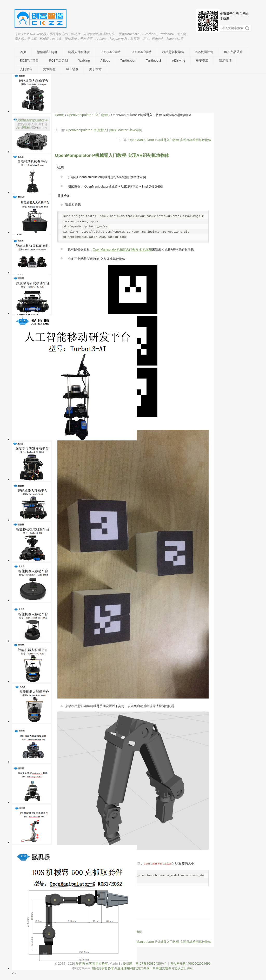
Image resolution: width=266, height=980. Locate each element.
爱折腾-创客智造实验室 (92, 963)
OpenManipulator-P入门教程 (87, 115)
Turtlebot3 (154, 60)
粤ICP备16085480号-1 (151, 963)
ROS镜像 (72, 69)
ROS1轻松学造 (142, 52)
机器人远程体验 (79, 52)
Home (59, 115)
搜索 (247, 28)
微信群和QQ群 (47, 52)
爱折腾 (128, 963)
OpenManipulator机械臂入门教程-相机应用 (122, 249)
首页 (23, 52)
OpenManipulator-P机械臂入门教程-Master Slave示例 (104, 130)
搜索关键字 (220, 25)
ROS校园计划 (204, 52)
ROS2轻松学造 (111, 52)
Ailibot (105, 60)
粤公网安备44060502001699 (190, 963)
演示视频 (225, 60)
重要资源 (202, 60)
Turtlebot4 (128, 60)
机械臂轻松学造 (173, 52)
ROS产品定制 (58, 60)
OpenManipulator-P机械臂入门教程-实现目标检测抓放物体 (170, 140)
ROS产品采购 (233, 52)
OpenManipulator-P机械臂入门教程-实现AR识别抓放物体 (112, 155)
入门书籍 (26, 69)
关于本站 (95, 69)
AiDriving (178, 60)
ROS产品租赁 (29, 60)
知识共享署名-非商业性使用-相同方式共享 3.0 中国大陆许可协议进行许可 (142, 968)
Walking (84, 60)
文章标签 (49, 69)
